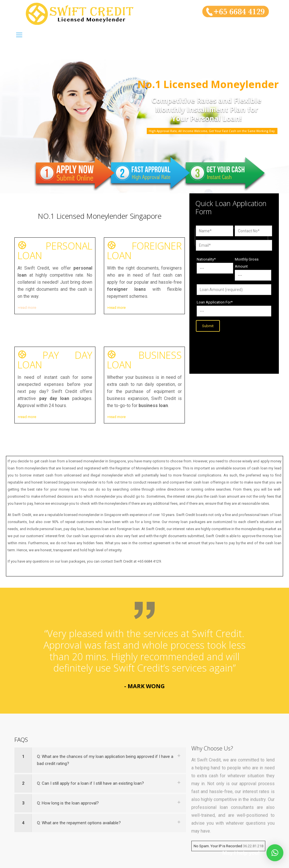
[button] (275, 853)
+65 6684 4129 (149, 561)
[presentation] (231, 347)
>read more (27, 308)
